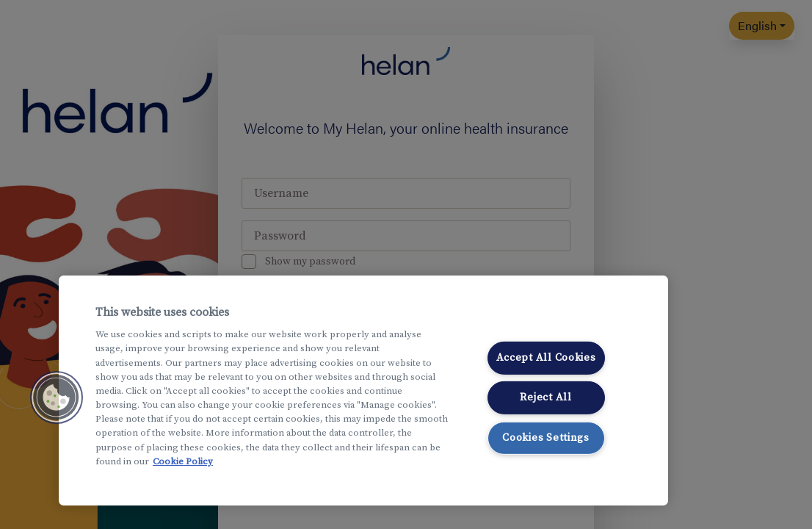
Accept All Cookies (546, 357)
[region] (363, 391)
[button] (57, 397)
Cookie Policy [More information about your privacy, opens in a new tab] (183, 461)
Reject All (545, 397)
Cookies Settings (546, 438)
